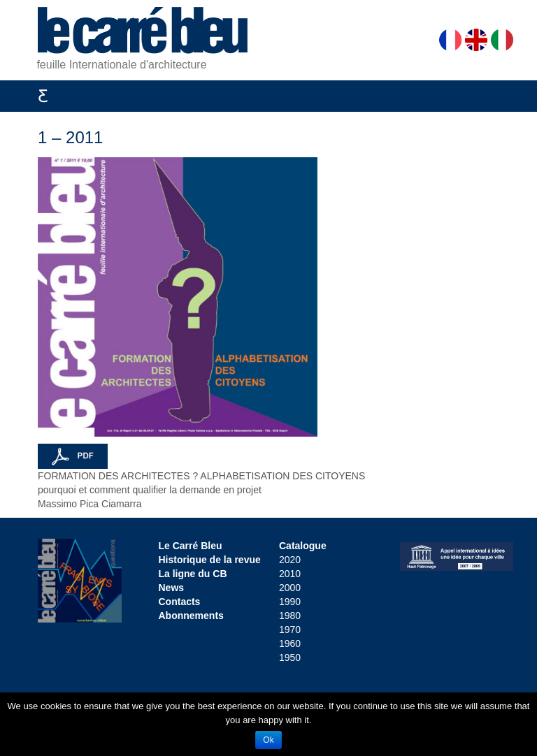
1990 (290, 602)
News (172, 588)
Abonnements (191, 616)
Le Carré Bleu (191, 546)
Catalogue (303, 546)
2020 (290, 560)
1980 (290, 616)
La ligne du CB (193, 574)
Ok (268, 740)
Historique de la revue (210, 560)
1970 (290, 630)
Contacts (180, 602)
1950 (290, 657)
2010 (290, 574)
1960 (290, 644)
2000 (290, 588)
